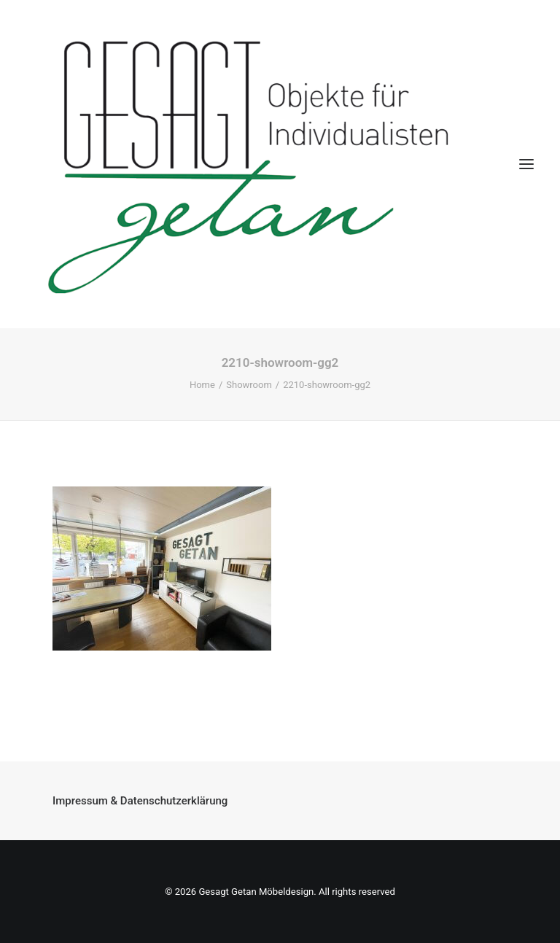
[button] (526, 164)
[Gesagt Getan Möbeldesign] (280, 164)
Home (202, 385)
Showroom (249, 385)
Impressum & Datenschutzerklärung (140, 801)
